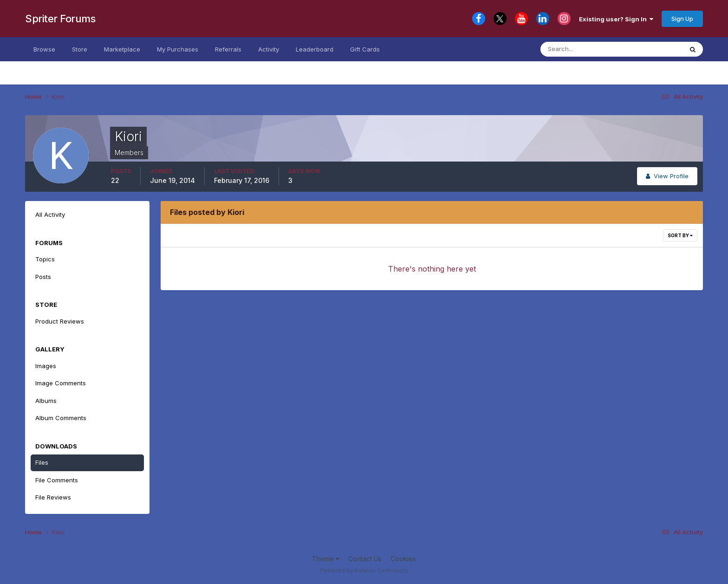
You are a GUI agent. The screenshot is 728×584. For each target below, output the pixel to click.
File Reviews (53, 497)
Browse (44, 49)
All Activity (50, 214)
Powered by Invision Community (364, 570)
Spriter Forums (60, 19)
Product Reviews (60, 321)
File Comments (57, 480)
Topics (45, 259)
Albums (46, 401)
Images (46, 366)
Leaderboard (315, 49)
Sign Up (682, 19)
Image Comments (61, 383)
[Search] (586, 49)
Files (42, 462)
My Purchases (178, 49)
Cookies (403, 559)
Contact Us (365, 559)
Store (80, 49)
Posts (43, 277)
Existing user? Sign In (616, 19)
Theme (326, 559)
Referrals (228, 49)
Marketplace (122, 49)
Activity (269, 49)
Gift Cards (365, 49)
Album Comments (61, 418)
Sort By (680, 235)
